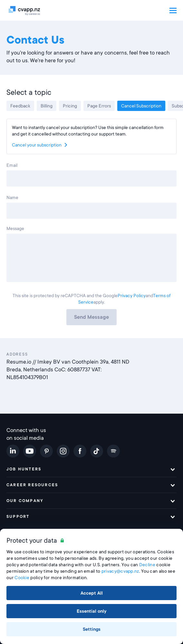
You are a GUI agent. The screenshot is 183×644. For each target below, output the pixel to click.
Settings (92, 629)
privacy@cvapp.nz (120, 571)
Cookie (22, 578)
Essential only (92, 611)
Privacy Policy (132, 296)
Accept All (92, 593)
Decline (147, 565)
